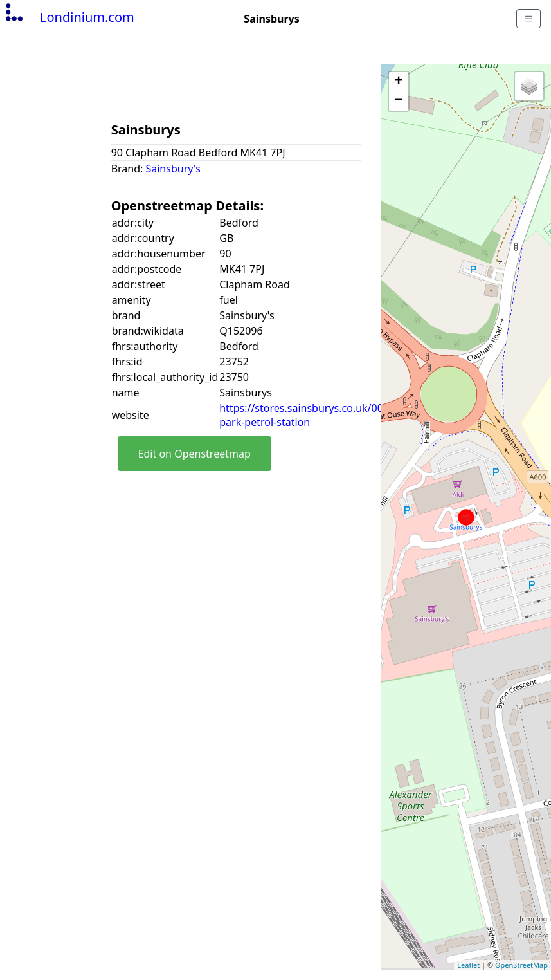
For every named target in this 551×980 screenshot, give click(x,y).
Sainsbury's (173, 169)
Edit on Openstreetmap (194, 454)
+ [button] (398, 82)
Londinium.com (68, 17)
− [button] (398, 101)
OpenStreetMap (521, 965)
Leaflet (468, 965)
